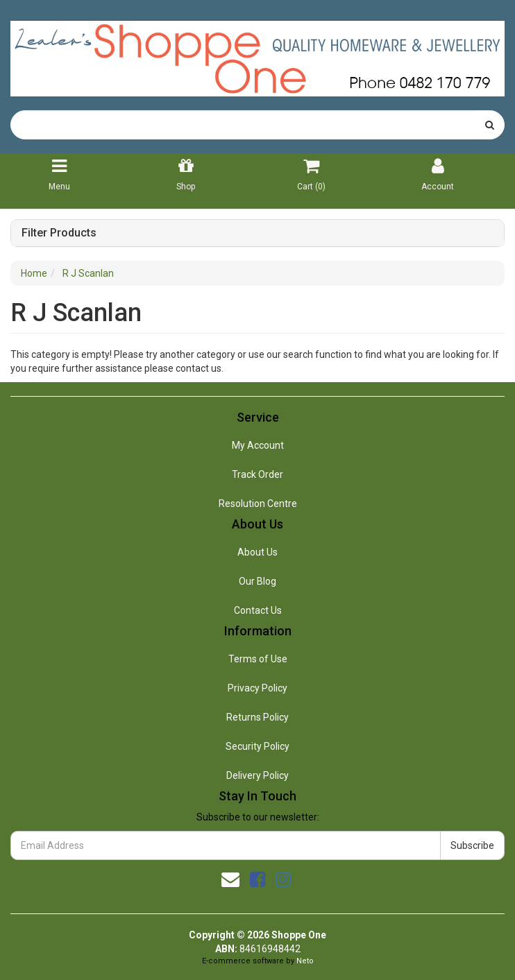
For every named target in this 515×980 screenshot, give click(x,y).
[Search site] (490, 125)
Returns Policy (257, 717)
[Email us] (230, 879)
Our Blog (257, 581)
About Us (257, 552)
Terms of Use (258, 659)
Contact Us (258, 610)
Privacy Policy (257, 688)
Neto (305, 961)
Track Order (257, 474)
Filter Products (59, 233)
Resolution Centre (258, 504)
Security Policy (257, 746)
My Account (258, 445)
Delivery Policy (257, 775)
